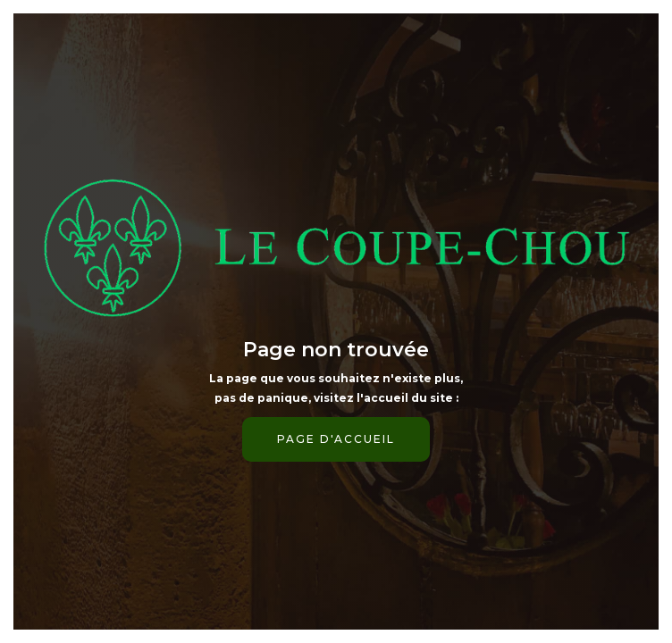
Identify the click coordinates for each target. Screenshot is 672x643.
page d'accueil (336, 439)
